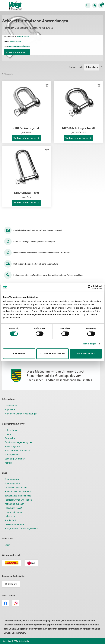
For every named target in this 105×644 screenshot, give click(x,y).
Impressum (10, 410)
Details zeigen (89, 344)
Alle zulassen (86, 354)
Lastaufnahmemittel (14, 524)
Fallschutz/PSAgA (13, 508)
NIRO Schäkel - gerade (26, 128)
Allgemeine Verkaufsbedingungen (21, 414)
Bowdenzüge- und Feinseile (18, 496)
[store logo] (15, 6)
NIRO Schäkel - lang (26, 193)
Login (7, 545)
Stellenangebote (12, 446)
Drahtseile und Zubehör (16, 488)
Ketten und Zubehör (14, 504)
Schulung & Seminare (15, 459)
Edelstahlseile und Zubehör (18, 492)
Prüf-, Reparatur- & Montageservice (21, 528)
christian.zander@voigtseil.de (19, 46)
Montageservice (12, 455)
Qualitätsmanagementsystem (19, 442)
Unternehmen (11, 430)
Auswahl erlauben (52, 354)
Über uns (9, 434)
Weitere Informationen (25, 138)
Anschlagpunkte (12, 483)
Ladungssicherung (14, 512)
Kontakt (8, 463)
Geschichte (10, 438)
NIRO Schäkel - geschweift (79, 128)
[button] (47, 85)
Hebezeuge (10, 516)
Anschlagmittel (12, 479)
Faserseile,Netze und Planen (18, 500)
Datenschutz (11, 406)
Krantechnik (10, 520)
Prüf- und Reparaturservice (17, 451)
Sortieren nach (76, 67)
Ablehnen (19, 354)
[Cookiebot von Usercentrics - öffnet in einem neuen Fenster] (90, 287)
